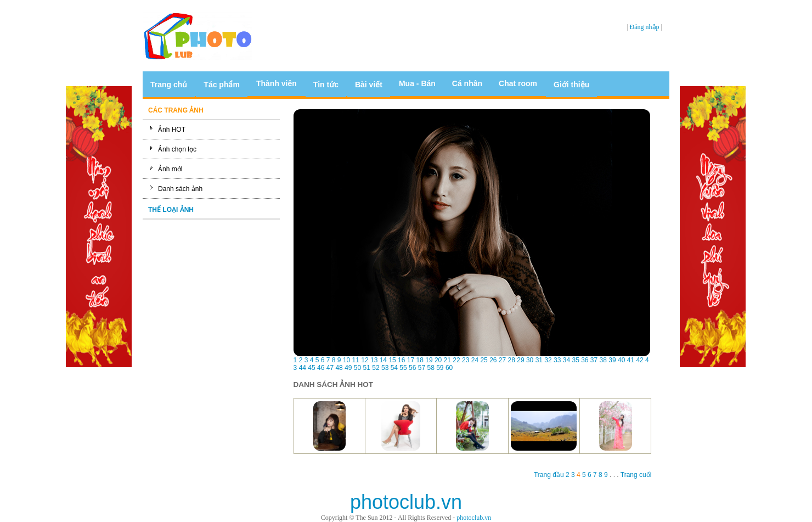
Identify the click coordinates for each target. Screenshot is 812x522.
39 (612, 360)
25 (484, 360)
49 (348, 368)
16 (401, 360)
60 (449, 368)
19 (429, 360)
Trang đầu (550, 475)
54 (394, 368)
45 (311, 368)
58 (430, 368)
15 (392, 360)
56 (412, 368)
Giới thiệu (571, 85)
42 (639, 360)
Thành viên (277, 83)
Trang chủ (169, 85)
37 (594, 360)
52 (376, 368)
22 (456, 360)
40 (621, 360)
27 (502, 360)
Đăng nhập (645, 27)
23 (466, 360)
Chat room (518, 83)
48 (339, 368)
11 (356, 360)
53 (385, 368)
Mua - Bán (417, 83)
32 (548, 360)
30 (530, 360)
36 (585, 360)
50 (357, 368)
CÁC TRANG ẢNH (176, 110)
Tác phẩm (222, 85)
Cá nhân (467, 83)
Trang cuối (635, 475)
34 (566, 360)
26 (493, 360)
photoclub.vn (474, 518)
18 (420, 360)
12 (365, 360)
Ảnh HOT (172, 130)
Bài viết (369, 85)
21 (447, 360)
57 (422, 368)
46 (321, 368)
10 (346, 360)
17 (411, 360)
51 (367, 368)
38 (603, 360)
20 (438, 360)
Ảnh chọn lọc (177, 149)
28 (512, 360)
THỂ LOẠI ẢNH (171, 210)
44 (303, 368)
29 (520, 360)
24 (475, 360)
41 (631, 360)
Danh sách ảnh (180, 189)
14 (383, 360)
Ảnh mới (170, 169)
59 (440, 368)
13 (374, 360)
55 (403, 368)
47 (330, 368)
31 (539, 360)
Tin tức (326, 85)
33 (557, 360)
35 (575, 360)
